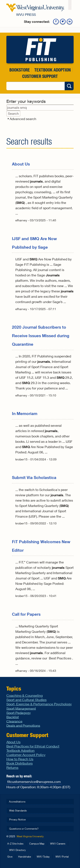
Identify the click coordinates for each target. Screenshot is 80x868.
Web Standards (18, 811)
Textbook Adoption (52, 70)
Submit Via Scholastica (34, 477)
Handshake (25, 857)
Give (10, 857)
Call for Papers (26, 614)
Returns (12, 767)
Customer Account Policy (26, 755)
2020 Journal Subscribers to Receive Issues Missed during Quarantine (41, 336)
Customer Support (40, 76)
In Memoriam (25, 413)
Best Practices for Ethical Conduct (33, 746)
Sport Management (21, 708)
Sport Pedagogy (19, 712)
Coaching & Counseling (25, 695)
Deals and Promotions (23, 725)
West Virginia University (30, 836)
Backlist (13, 717)
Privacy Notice (17, 819)
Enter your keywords (26, 101)
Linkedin (70, 22)
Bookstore (20, 70)
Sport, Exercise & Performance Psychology (39, 704)
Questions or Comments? (24, 829)
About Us (21, 164)
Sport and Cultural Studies (26, 700)
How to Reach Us (20, 759)
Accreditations (17, 802)
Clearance (14, 721)
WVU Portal (62, 857)
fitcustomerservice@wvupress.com (34, 782)
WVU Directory (17, 850)
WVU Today (43, 857)
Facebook (56, 22)
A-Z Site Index (15, 844)
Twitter (63, 22)
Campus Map (37, 844)
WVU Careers (58, 844)
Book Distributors (20, 763)
